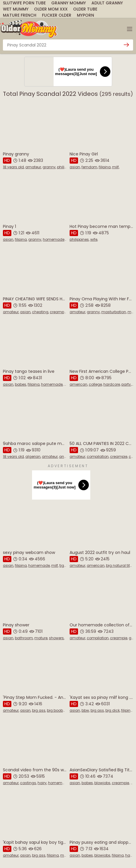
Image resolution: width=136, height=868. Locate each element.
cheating (40, 312)
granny (49, 167)
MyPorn (85, 15)
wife (94, 239)
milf (115, 167)
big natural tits (119, 565)
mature (41, 638)
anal (63, 456)
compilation (98, 456)
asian (75, 167)
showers (56, 638)
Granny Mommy (69, 3)
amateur (33, 167)
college (95, 384)
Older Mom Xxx (51, 9)
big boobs (56, 710)
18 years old (13, 167)
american (78, 384)
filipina (105, 167)
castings (28, 783)
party (126, 384)
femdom (89, 167)
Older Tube (85, 9)
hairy (42, 783)
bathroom (24, 638)
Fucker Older (57, 15)
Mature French (20, 15)
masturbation (114, 312)
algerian (33, 456)
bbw (85, 710)
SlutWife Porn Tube (24, 3)
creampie (58, 312)
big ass (39, 710)
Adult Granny (107, 3)
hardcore (112, 384)
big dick (113, 710)
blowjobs (102, 783)
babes (21, 384)
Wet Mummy (16, 9)
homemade (54, 239)
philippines (79, 239)
